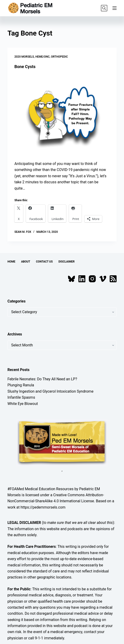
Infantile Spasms (21, 397)
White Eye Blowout (23, 404)
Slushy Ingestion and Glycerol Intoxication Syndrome (50, 391)
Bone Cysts (25, 67)
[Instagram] (92, 279)
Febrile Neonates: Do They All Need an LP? (42, 379)
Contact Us (44, 262)
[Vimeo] (103, 279)
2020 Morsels (24, 57)
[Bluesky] (71, 279)
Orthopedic (59, 57)
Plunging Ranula (21, 385)
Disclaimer (67, 262)
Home (11, 262)
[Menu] (115, 8)
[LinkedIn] (82, 279)
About (26, 262)
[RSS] (113, 279)
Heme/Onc (43, 57)
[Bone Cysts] (62, 115)
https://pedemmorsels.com (43, 507)
